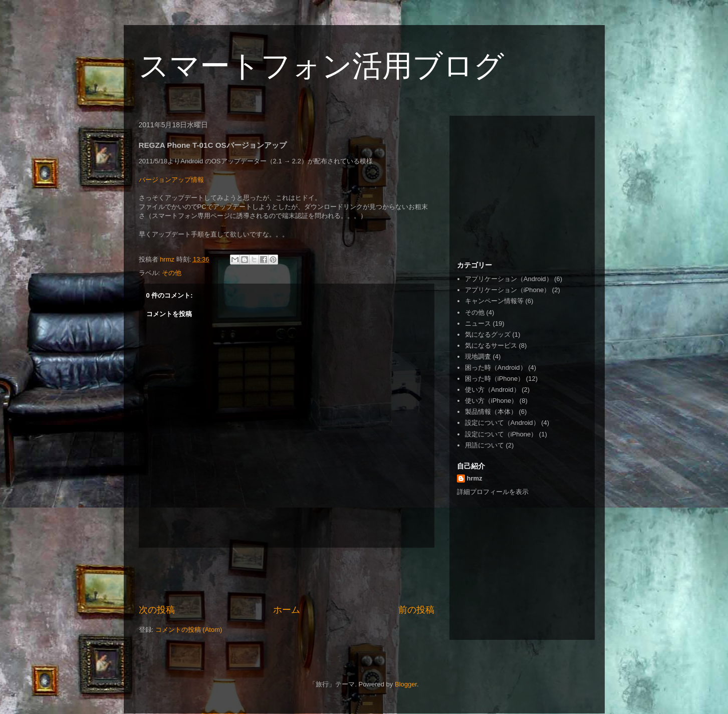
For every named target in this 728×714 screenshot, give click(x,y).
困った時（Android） (496, 368)
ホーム (287, 610)
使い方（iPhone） (491, 401)
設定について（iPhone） (501, 434)
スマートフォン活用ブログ (321, 66)
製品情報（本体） (491, 412)
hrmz (475, 478)
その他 (172, 273)
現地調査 (478, 356)
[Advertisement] (287, 576)
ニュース (478, 323)
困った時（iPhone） (495, 379)
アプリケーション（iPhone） (508, 290)
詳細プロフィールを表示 (493, 492)
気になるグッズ (488, 334)
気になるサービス (491, 345)
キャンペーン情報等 (494, 301)
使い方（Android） (493, 390)
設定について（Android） (502, 423)
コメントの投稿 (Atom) (189, 630)
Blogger (406, 684)
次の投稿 (157, 610)
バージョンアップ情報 (171, 180)
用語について (484, 445)
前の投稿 (416, 610)
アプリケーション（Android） (509, 279)
